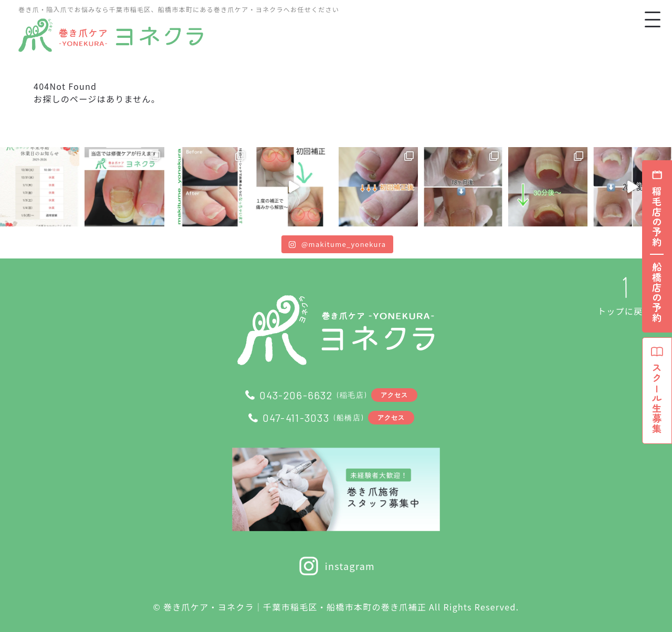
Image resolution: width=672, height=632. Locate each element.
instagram (336, 566)
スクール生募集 (657, 390)
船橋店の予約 (657, 293)
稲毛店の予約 (657, 217)
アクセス (395, 395)
